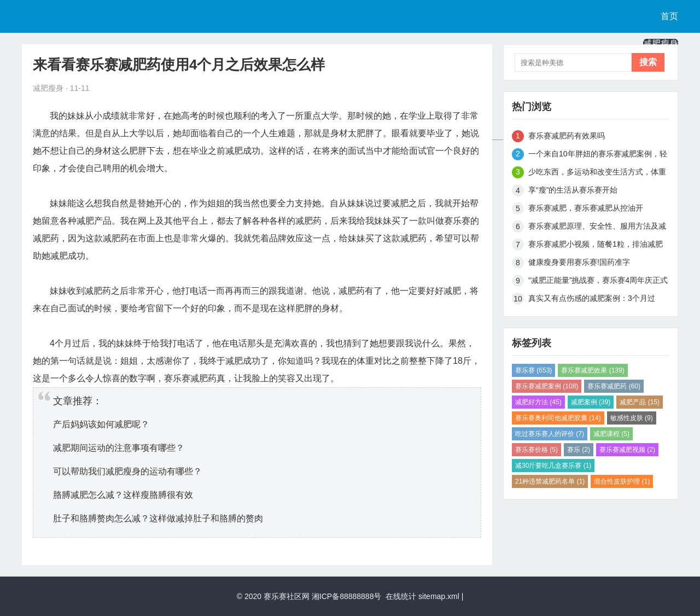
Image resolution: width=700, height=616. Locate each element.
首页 (669, 16)
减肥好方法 (538, 402)
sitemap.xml (439, 596)
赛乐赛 (533, 370)
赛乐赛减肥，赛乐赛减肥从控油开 (586, 208)
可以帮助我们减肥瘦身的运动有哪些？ (127, 471)
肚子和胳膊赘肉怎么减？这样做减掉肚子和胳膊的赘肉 (158, 518)
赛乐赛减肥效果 (593, 370)
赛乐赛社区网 (287, 596)
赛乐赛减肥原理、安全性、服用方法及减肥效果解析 (597, 228)
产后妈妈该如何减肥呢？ (101, 424)
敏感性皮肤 (632, 418)
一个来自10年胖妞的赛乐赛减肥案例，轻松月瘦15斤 (598, 156)
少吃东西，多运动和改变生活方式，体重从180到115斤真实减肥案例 (597, 174)
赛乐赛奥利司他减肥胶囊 (558, 418)
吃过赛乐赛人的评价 (550, 434)
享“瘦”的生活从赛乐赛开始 (573, 190)
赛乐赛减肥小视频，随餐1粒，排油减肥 (596, 244)
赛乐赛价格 (536, 450)
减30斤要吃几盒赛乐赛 (553, 466)
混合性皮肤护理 (622, 481)
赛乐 (579, 450)
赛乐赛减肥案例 (547, 386)
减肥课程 (611, 434)
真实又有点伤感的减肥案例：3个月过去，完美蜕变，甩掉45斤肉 (592, 300)
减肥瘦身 (661, 43)
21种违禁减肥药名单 (550, 481)
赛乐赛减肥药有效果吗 (567, 136)
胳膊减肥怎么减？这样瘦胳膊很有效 (123, 495)
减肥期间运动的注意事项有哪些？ (119, 448)
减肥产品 (640, 402)
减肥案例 (591, 402)
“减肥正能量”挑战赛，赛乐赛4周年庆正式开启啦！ (598, 282)
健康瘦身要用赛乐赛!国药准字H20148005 (579, 264)
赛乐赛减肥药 (614, 386)
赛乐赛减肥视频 (627, 450)
